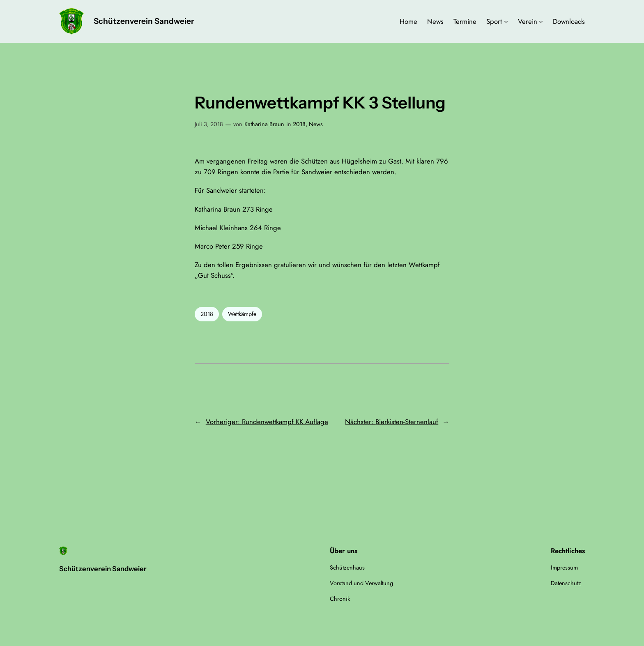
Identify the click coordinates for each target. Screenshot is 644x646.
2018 (299, 124)
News (316, 124)
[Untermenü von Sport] (506, 21)
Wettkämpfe (242, 314)
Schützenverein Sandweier (144, 21)
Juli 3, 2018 (209, 124)
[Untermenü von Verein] (541, 21)
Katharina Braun (264, 124)
